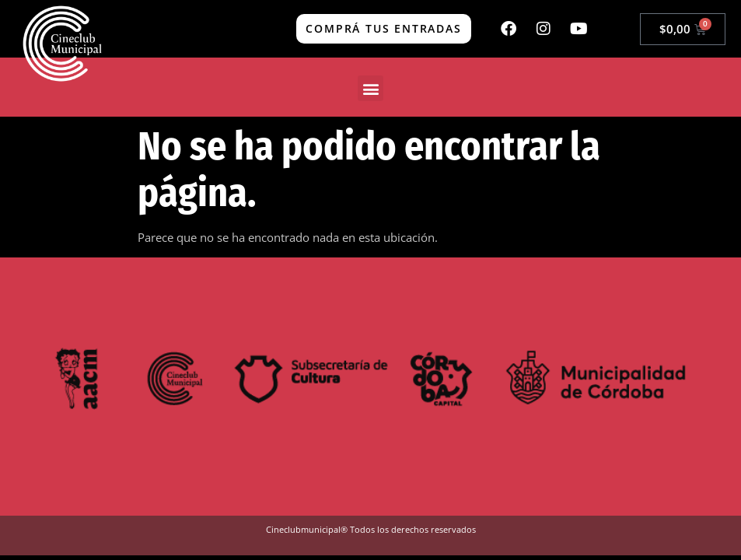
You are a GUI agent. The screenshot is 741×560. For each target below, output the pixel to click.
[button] (370, 88)
